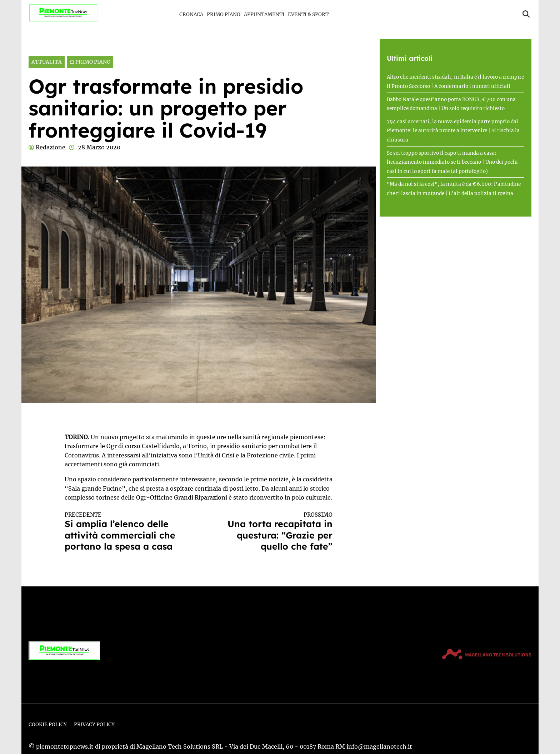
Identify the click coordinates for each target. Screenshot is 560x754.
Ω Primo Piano (90, 62)
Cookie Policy (48, 725)
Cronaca (191, 14)
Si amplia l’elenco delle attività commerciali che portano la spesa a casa (125, 532)
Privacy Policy (94, 725)
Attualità (47, 62)
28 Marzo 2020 (99, 147)
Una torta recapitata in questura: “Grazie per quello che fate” (272, 532)
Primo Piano (224, 14)
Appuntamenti (264, 14)
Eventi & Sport (308, 14)
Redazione (51, 147)
